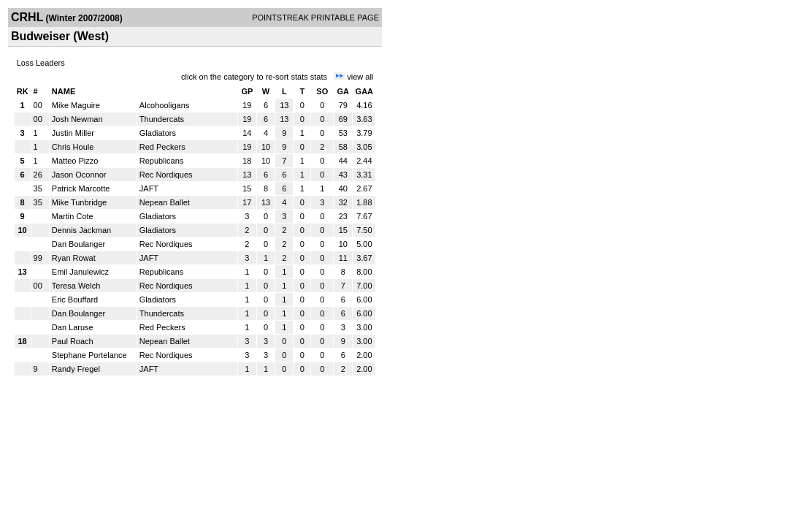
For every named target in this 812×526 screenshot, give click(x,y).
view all (360, 77)
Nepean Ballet (165, 202)
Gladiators (158, 133)
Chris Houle (73, 147)
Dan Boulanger (78, 244)
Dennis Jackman (81, 230)
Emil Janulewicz (80, 272)
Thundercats (162, 119)
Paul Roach (73, 341)
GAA (364, 91)
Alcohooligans (165, 105)
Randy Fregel (76, 369)
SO (322, 91)
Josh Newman (77, 119)
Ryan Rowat (74, 258)
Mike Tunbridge (79, 202)
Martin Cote (73, 216)
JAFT (149, 188)
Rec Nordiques (166, 175)
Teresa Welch (76, 286)
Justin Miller (73, 133)
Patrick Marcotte (81, 188)
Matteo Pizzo (75, 161)
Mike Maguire (76, 105)
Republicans (162, 161)
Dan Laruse (73, 327)
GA (344, 91)
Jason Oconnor (79, 175)
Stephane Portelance (89, 355)
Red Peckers (162, 147)
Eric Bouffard (75, 300)
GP (247, 91)
